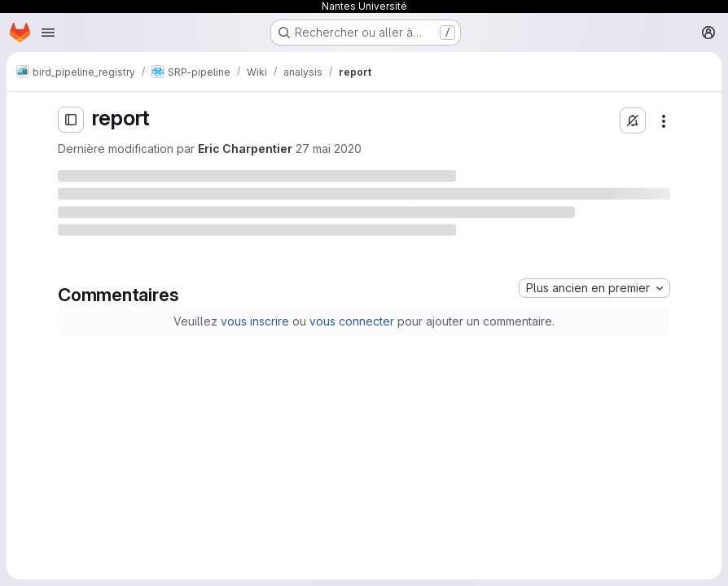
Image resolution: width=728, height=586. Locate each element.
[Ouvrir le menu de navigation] (48, 33)
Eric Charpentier (245, 149)
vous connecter (352, 321)
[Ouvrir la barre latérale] (71, 120)
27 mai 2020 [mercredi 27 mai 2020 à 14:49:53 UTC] (329, 149)
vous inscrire (255, 321)
